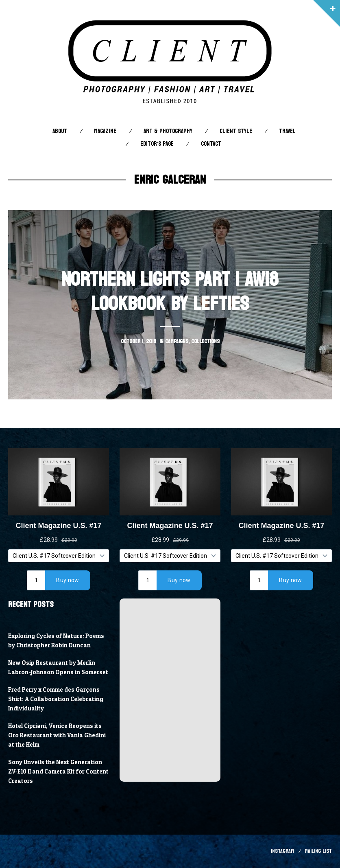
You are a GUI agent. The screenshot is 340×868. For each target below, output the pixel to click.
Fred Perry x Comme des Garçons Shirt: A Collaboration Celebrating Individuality (56, 699)
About (60, 131)
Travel (287, 131)
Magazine (105, 131)
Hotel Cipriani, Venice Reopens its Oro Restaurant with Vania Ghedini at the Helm (57, 735)
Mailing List (318, 851)
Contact (211, 144)
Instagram (282, 851)
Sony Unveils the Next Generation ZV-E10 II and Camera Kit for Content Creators (58, 772)
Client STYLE (236, 131)
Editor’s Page (157, 144)
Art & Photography (168, 131)
